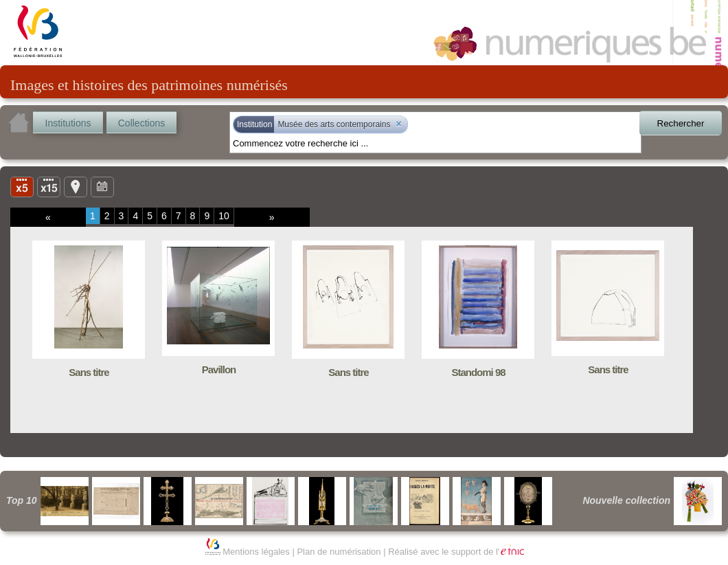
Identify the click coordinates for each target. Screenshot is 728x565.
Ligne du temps (102, 186)
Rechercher (681, 123)
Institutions (68, 123)
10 (224, 216)
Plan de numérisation (339, 552)
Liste (49, 186)
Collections (141, 123)
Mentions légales (256, 552)
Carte (76, 186)
